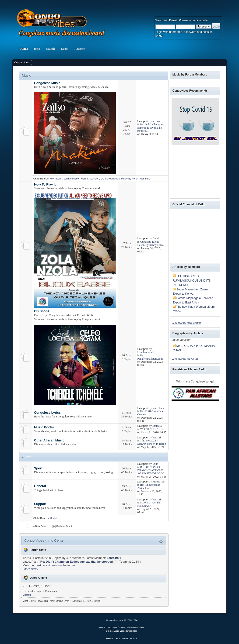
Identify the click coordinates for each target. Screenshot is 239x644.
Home (24, 49)
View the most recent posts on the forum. (49, 565)
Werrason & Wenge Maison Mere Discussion (74, 179)
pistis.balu (158, 408)
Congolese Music (47, 83)
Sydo (155, 464)
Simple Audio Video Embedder (121, 631)
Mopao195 (158, 482)
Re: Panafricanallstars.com (150, 357)
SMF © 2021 (119, 627)
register (204, 20)
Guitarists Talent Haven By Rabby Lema (150, 243)
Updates (54, 518)
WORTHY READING (153, 429)
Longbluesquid (146, 352)
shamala (157, 426)
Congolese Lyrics (47, 413)
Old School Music (110, 179)
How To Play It (45, 184)
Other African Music (49, 440)
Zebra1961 (114, 558)
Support (40, 504)
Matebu (27, 595)
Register (80, 49)
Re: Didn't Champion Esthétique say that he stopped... (151, 128)
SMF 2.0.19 (104, 627)
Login (65, 49)
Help (37, 49)
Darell (156, 238)
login (192, 20)
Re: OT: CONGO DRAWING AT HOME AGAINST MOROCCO (151, 470)
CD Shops (42, 311)
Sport (38, 468)
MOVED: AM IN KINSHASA (149, 504)
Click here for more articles (186, 323)
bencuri (157, 437)
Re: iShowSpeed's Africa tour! (149, 486)
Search (51, 49)
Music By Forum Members (136, 179)
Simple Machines (135, 627)
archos (156, 121)
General (40, 486)
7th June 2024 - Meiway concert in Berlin (152, 442)
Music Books (44, 427)
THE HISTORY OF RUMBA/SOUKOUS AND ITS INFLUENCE (192, 281)
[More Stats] (30, 569)
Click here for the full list (185, 359)
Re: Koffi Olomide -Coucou (150, 413)
